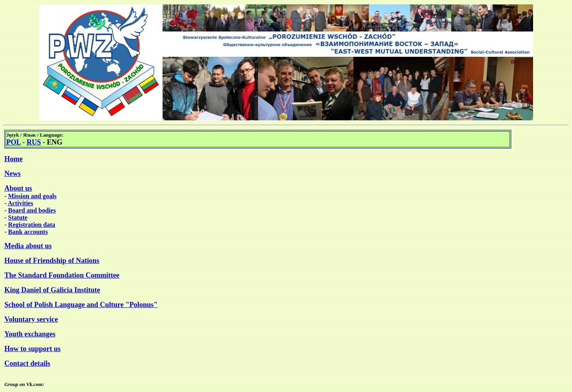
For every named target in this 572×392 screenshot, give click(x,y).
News (13, 174)
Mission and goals (32, 196)
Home (14, 159)
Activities (20, 203)
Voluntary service (31, 319)
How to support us (33, 349)
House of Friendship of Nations (52, 261)
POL (14, 142)
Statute (18, 217)
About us (18, 188)
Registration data (32, 225)
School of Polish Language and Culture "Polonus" (81, 305)
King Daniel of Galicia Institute (52, 290)
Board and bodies (32, 210)
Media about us (28, 246)
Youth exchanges (30, 334)
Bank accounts (28, 232)
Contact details (27, 363)
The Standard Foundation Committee (62, 275)
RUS (34, 142)
